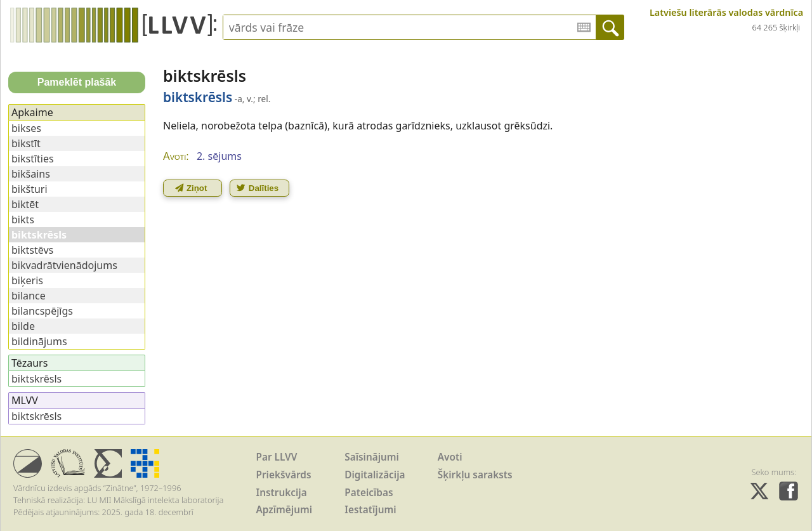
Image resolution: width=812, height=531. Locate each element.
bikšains (31, 174)
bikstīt (26, 143)
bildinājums (39, 341)
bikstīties (33, 159)
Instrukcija (282, 493)
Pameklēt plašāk (77, 82)
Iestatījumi (370, 510)
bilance (29, 296)
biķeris (27, 280)
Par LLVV (277, 457)
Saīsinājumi (372, 457)
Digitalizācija (375, 475)
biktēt (25, 204)
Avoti (450, 457)
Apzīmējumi (285, 510)
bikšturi (29, 189)
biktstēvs (32, 250)
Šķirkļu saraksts (475, 475)
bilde (23, 326)
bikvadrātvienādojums (64, 265)
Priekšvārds (284, 475)
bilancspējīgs (42, 311)
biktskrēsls (36, 379)
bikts (23, 220)
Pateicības (369, 493)
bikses (26, 128)
